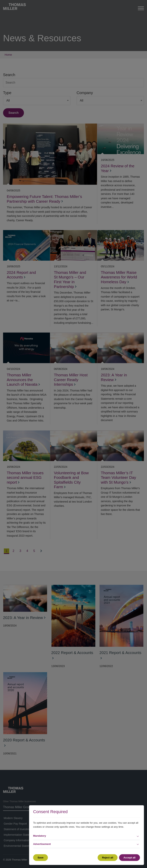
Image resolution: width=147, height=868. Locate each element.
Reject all (107, 858)
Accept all (129, 858)
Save (40, 858)
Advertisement (42, 844)
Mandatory (40, 836)
